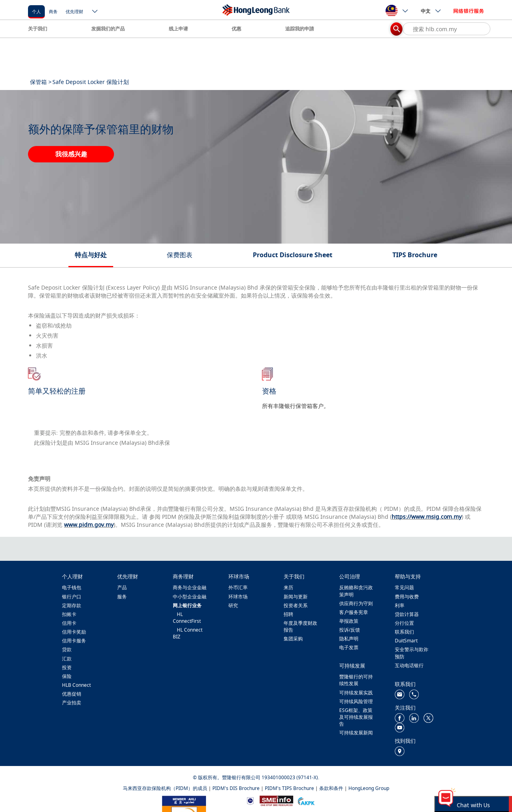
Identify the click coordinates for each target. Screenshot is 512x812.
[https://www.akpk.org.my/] (306, 800)
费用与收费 (407, 597)
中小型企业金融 (190, 597)
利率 (400, 605)
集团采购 (293, 639)
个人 (36, 11)
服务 (122, 597)
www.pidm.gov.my (89, 525)
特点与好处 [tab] (91, 255)
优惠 (236, 29)
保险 (67, 676)
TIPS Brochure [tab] (415, 255)
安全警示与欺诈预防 (412, 653)
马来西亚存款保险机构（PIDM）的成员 (165, 788)
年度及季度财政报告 (300, 626)
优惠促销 (72, 694)
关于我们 (38, 29)
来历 (288, 587)
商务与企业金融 (190, 587)
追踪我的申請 (300, 29)
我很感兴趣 (71, 154)
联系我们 (404, 632)
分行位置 (404, 623)
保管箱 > (41, 82)
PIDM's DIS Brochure (236, 788)
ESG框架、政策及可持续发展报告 (356, 717)
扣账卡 (69, 614)
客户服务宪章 (354, 612)
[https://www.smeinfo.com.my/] (276, 800)
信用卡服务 (74, 641)
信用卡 (69, 623)
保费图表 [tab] (180, 255)
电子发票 (349, 647)
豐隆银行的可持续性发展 (356, 680)
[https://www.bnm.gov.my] (250, 801)
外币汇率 (238, 587)
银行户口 (72, 597)
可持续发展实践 (356, 693)
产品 (122, 587)
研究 (233, 605)
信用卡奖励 (74, 632)
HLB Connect (76, 685)
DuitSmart (406, 641)
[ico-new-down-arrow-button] (95, 12)
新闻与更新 (296, 597)
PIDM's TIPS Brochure (289, 788)
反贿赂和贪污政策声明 (356, 591)
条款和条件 (331, 788)
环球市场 (238, 597)
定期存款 (72, 605)
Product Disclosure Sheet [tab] (293, 255)
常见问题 (404, 587)
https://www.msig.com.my (427, 517)
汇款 (67, 659)
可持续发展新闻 (356, 733)
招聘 (288, 614)
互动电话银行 (409, 665)
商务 (53, 11)
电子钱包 (72, 587)
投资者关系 (296, 605)
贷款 (67, 649)
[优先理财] (74, 11)
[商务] (53, 11)
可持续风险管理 (356, 701)
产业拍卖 (72, 703)
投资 (67, 667)
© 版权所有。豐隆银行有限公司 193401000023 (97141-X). (256, 777)
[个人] (36, 11)
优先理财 (74, 11)
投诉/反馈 (350, 630)
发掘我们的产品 (108, 29)
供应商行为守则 (356, 603)
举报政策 (349, 621)
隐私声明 (349, 639)
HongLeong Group (369, 788)
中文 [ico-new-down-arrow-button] (431, 11)
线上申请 (178, 29)
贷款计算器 (407, 614)
